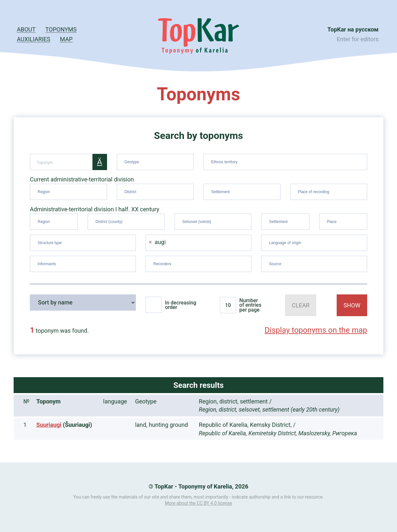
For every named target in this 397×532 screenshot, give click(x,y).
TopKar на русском (353, 29)
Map (66, 39)
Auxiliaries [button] (34, 39)
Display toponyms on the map (316, 330)
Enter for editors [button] (358, 39)
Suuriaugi (49, 425)
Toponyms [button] (61, 29)
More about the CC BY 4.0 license (199, 503)
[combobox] (155, 162)
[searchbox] (156, 161)
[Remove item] (150, 242)
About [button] (26, 29)
